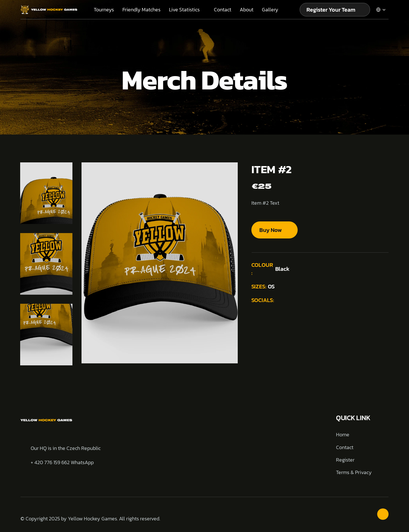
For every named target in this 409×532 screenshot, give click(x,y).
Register (345, 460)
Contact (345, 447)
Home (343, 434)
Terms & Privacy (354, 472)
